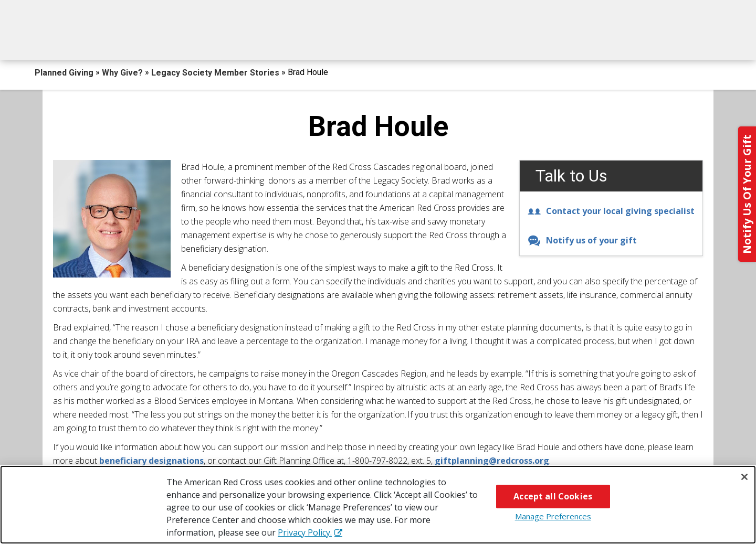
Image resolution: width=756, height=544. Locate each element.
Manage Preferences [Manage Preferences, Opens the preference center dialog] (553, 516)
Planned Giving (65, 73)
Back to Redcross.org (661, 11)
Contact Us (668, 41)
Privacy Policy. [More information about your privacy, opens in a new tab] (305, 532)
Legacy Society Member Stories (216, 73)
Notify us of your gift (582, 240)
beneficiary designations (151, 461)
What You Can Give (267, 41)
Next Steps (379, 41)
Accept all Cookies (553, 496)
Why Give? (472, 41)
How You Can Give (140, 41)
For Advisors (569, 41)
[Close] (744, 477)
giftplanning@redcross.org (492, 461)
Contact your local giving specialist (611, 211)
